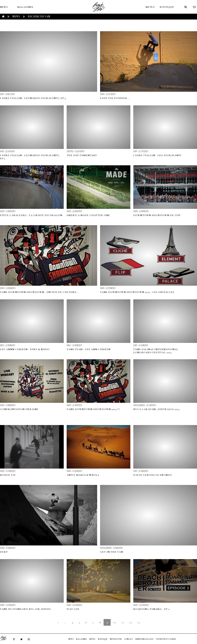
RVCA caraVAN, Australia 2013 (156, 409)
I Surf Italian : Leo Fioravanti (157, 155)
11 (123, 622)
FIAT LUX (73, 609)
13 (139, 622)
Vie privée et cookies (166, 639)
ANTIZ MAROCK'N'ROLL (83, 475)
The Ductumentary (82, 155)
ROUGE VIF (8, 475)
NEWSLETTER (116, 639)
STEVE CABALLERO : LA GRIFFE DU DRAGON (31, 215)
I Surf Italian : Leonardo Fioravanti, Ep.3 (33, 98)
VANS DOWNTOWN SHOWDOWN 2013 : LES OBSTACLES (137, 292)
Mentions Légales (144, 639)
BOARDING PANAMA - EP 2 (151, 609)
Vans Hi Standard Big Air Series (25, 609)
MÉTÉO (150, 7)
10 (115, 622)
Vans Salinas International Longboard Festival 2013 (156, 351)
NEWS (4, 7)
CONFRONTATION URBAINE (19, 409)
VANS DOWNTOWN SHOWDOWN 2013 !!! (93, 409)
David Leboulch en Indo (153, 475)
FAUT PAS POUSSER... (115, 98)
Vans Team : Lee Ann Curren (89, 349)
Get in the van (112, 552)
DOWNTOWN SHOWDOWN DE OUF (157, 215)
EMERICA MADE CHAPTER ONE (88, 215)
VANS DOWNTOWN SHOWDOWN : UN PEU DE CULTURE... (40, 292)
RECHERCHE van (39, 16)
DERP (4, 552)
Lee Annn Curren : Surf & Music (25, 349)
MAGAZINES (25, 7)
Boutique (167, 7)
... (65, 622)
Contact (129, 639)
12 (131, 622)
